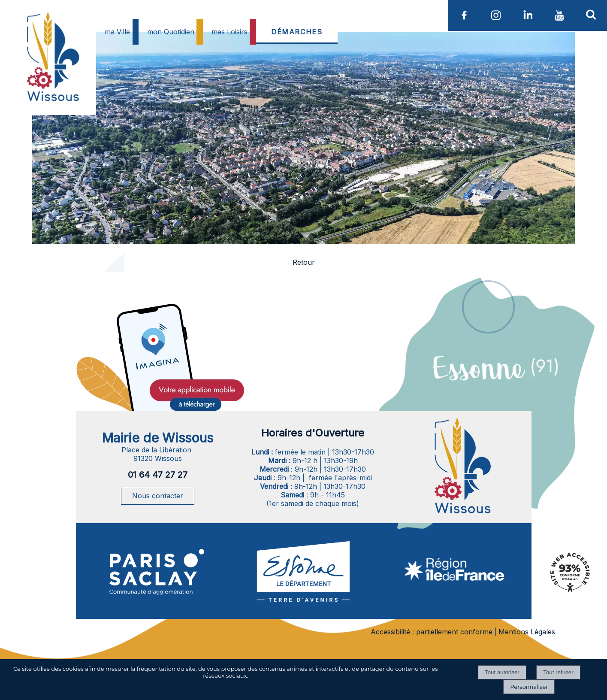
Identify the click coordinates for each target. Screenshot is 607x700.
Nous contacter (158, 496)
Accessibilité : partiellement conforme (432, 632)
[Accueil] (52, 78)
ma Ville (117, 32)
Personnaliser (529, 687)
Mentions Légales (527, 632)
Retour (304, 262)
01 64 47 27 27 (158, 475)
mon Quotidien (171, 32)
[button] (591, 14)
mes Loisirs (230, 32)
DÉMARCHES (297, 32)
